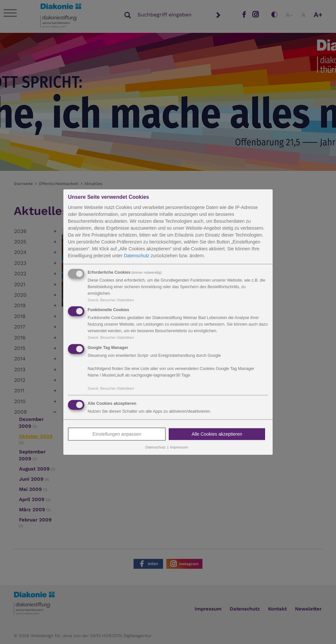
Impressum (179, 447)
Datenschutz (136, 256)
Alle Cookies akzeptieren (217, 434)
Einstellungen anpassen (117, 434)
